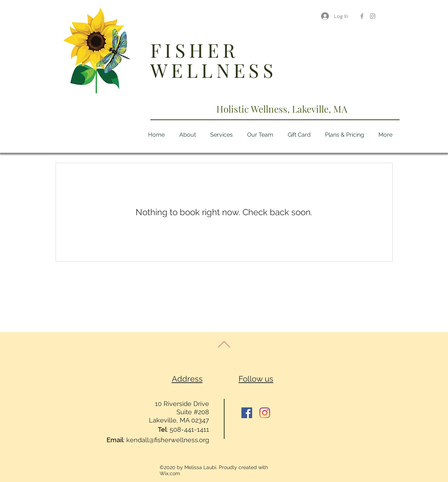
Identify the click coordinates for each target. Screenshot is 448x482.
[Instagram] (265, 413)
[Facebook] (247, 413)
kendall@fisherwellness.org (168, 440)
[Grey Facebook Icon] (362, 16)
